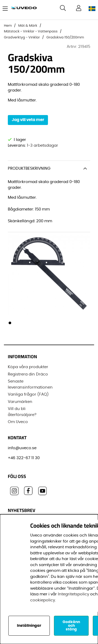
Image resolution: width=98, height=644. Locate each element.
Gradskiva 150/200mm (65, 38)
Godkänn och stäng (71, 626)
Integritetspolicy (73, 594)
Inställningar (29, 626)
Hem (8, 26)
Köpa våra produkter (28, 367)
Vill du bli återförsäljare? (22, 412)
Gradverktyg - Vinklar (22, 38)
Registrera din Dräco (28, 374)
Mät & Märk (28, 26)
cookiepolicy (43, 600)
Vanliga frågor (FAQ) (28, 394)
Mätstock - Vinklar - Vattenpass (31, 32)
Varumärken (20, 402)
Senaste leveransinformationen (30, 384)
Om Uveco (18, 422)
